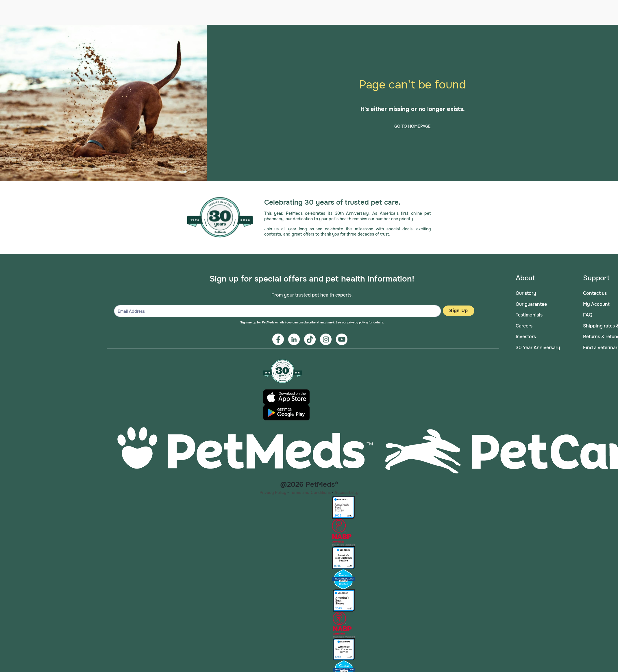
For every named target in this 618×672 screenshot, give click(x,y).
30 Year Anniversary (538, 346)
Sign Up (458, 309)
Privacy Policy (273, 491)
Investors (526, 335)
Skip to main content (0, 24)
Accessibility (346, 491)
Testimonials (529, 313)
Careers (524, 324)
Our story (526, 292)
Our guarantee (531, 302)
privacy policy (358, 321)
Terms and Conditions (310, 491)
